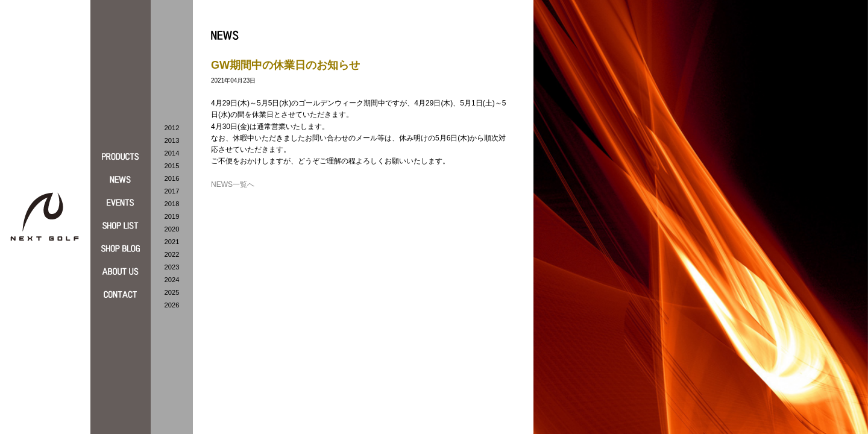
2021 (172, 242)
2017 (172, 191)
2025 (172, 292)
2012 (172, 128)
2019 (172, 216)
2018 (172, 204)
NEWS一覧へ (233, 184)
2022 (172, 254)
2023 (172, 267)
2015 (172, 166)
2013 (172, 140)
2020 (172, 229)
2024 (172, 280)
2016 (172, 178)
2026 (172, 305)
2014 (172, 153)
